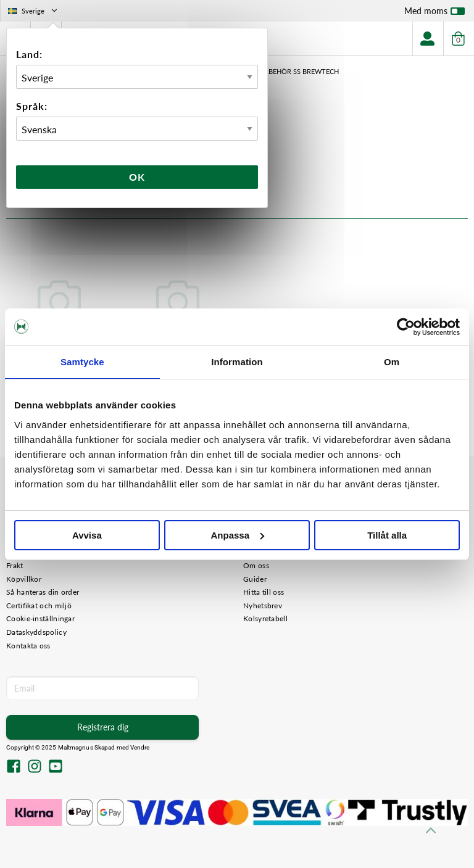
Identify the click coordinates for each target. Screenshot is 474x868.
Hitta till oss (264, 592)
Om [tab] (392, 362)
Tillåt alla (387, 535)
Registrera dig (103, 727)
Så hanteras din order (43, 592)
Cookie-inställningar (40, 618)
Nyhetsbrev (263, 606)
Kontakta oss (28, 646)
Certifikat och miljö (39, 606)
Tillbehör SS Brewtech (297, 71)
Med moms (434, 14)
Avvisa (87, 535)
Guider (255, 579)
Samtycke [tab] (82, 362)
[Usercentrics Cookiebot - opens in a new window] (406, 327)
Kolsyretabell (265, 618)
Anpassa (237, 535)
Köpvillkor (24, 579)
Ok (137, 177)
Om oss (256, 565)
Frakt (15, 565)
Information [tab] (237, 362)
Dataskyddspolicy (36, 632)
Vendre (140, 747)
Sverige (34, 11)
